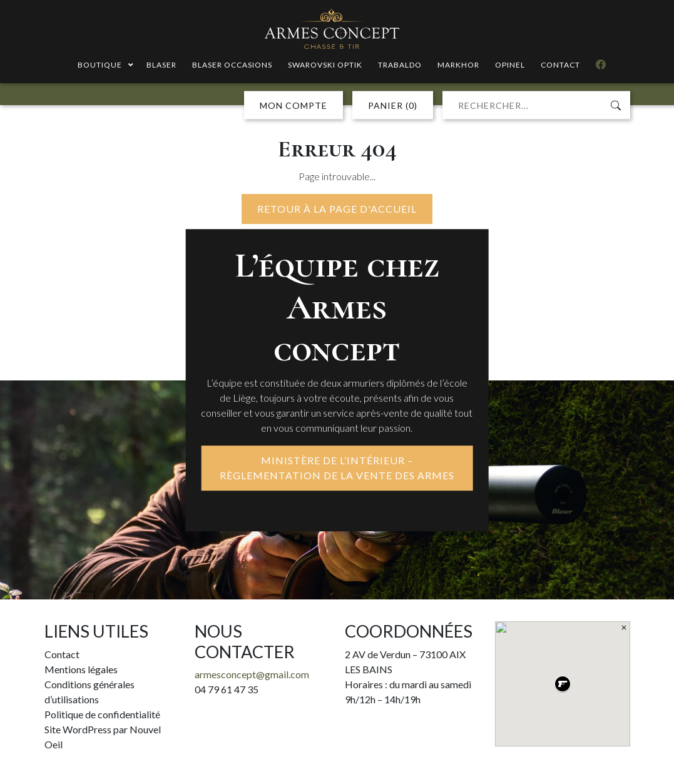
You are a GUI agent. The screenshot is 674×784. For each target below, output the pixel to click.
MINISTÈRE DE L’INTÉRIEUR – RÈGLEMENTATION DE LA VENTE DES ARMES (337, 468)
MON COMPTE (294, 105)
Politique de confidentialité (102, 714)
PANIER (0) (393, 105)
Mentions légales (81, 669)
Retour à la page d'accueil (337, 209)
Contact (62, 654)
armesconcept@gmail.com (252, 674)
